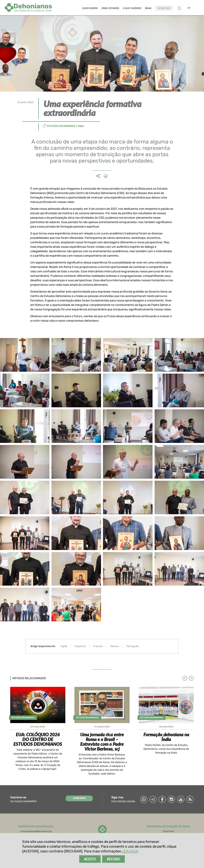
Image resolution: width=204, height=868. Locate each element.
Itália (81, 126)
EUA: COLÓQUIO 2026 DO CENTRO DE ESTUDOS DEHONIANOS (38, 739)
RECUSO (113, 859)
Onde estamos (110, 8)
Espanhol (80, 646)
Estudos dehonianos (61, 126)
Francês (98, 646)
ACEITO (90, 859)
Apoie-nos (164, 8)
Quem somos (90, 8)
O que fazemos (132, 8)
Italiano (115, 646)
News (148, 8)
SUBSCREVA (79, 798)
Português (132, 646)
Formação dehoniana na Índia (166, 737)
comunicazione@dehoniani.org (36, 831)
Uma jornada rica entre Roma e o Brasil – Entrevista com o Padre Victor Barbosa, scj (102, 742)
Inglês (64, 646)
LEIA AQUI (130, 851)
